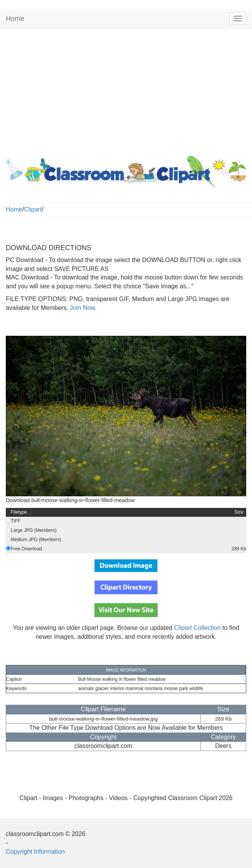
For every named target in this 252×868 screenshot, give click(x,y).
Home (15, 19)
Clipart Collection (197, 628)
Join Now (81, 308)
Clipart (33, 209)
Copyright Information (35, 852)
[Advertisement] (126, 90)
